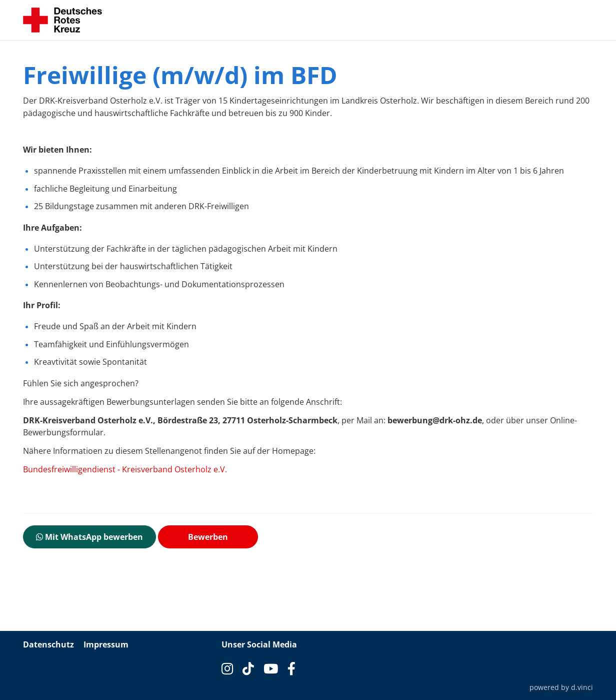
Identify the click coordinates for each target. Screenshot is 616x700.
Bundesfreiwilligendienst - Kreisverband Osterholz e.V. (125, 469)
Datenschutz (48, 644)
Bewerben (208, 537)
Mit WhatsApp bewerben (89, 537)
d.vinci (582, 687)
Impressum (106, 644)
